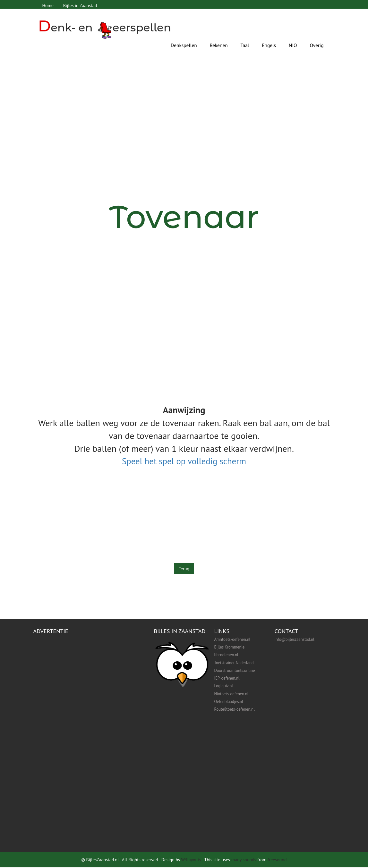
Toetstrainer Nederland (234, 663)
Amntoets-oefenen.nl (232, 640)
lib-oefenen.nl (226, 655)
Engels (269, 45)
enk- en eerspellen (106, 27)
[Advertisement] (184, 149)
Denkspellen (184, 45)
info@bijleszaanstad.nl (295, 640)
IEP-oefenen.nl (227, 679)
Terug (184, 569)
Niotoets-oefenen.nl (231, 694)
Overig (317, 45)
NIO (293, 45)
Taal (245, 45)
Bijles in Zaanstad (81, 5)
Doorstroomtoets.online (235, 671)
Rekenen (219, 45)
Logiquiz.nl (224, 686)
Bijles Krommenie (230, 648)
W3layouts (191, 860)
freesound (277, 860)
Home (48, 5)
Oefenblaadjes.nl (229, 702)
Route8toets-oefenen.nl (235, 710)
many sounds (244, 860)
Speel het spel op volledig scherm (184, 461)
